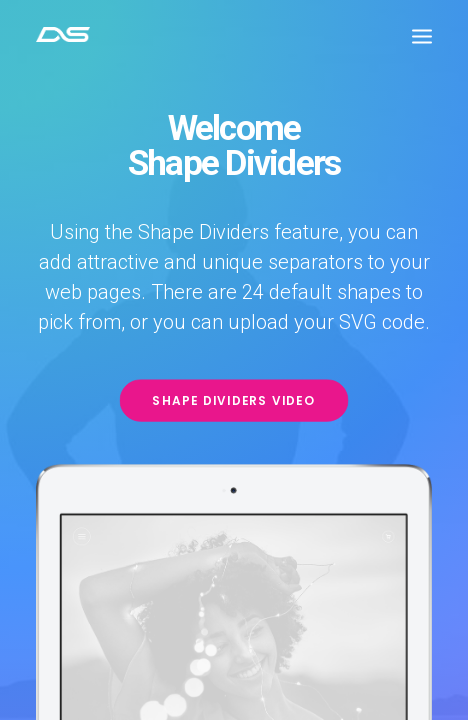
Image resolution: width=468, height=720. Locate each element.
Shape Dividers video (233, 400)
